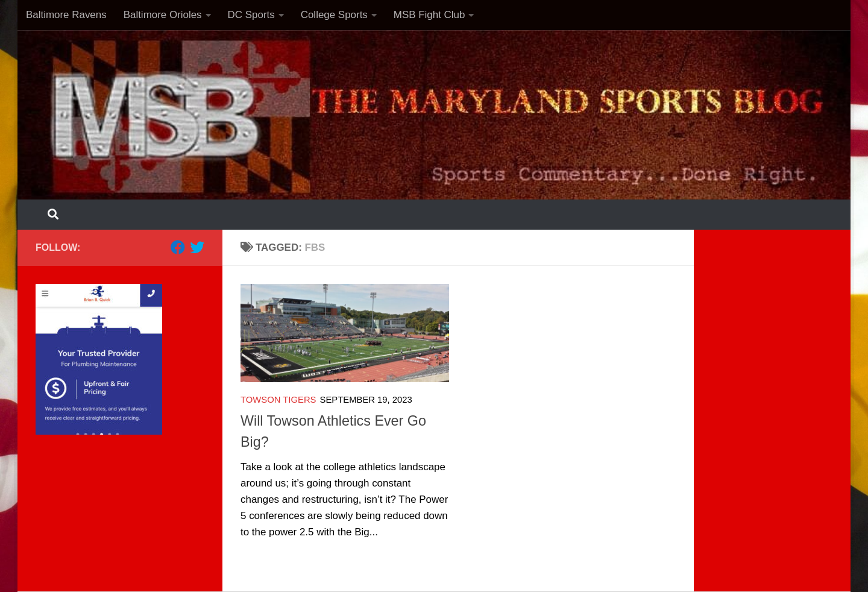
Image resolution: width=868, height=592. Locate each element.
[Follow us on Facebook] (178, 247)
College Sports (334, 15)
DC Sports (251, 15)
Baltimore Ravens (66, 15)
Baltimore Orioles (163, 15)
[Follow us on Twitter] (197, 247)
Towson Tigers (278, 400)
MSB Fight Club (429, 15)
